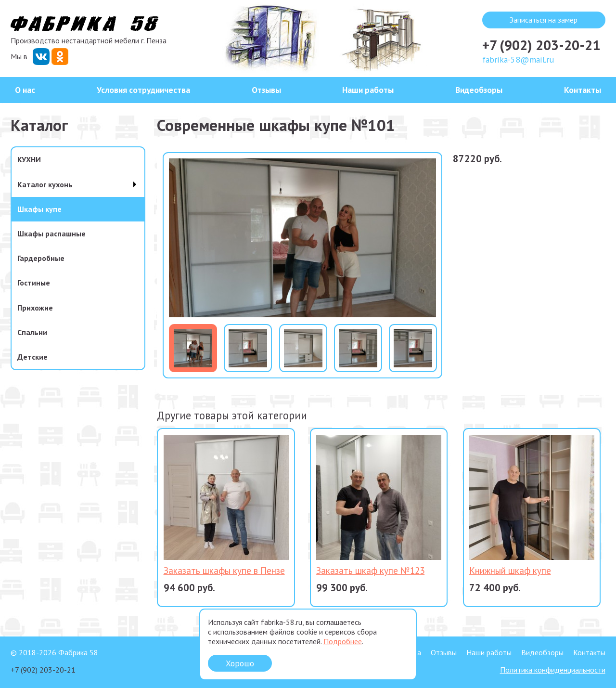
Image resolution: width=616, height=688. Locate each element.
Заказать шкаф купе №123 (370, 570)
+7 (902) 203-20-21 (541, 45)
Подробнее (343, 641)
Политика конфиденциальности (553, 670)
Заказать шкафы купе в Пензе (224, 570)
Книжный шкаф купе (510, 570)
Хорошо (240, 663)
